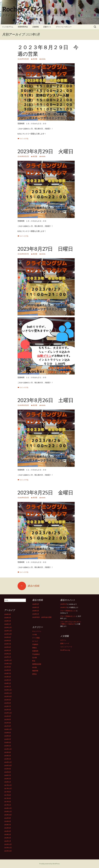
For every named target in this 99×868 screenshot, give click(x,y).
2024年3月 (8, 680)
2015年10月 (8, 851)
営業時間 (35, 651)
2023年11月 (8, 693)
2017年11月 (8, 788)
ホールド (35, 641)
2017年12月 (8, 785)
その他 (34, 635)
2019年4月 (8, 752)
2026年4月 (36, 604)
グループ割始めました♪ (68, 611)
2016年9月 (8, 818)
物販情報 (35, 671)
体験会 (34, 648)
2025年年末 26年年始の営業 (42, 617)
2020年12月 (8, 729)
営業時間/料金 (23, 27)
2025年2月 (8, 654)
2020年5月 (8, 739)
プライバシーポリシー (64, 27)
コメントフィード (66, 647)
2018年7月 (8, 775)
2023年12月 (8, 690)
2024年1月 (8, 687)
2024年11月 (8, 660)
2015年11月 (8, 848)
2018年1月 (8, 782)
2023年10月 (8, 696)
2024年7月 (8, 673)
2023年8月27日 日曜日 (45, 249)
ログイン (63, 640)
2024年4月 (8, 677)
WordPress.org (65, 650)
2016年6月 (8, 828)
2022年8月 (8, 719)
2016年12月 (8, 808)
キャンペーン (37, 631)
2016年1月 (8, 841)
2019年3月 (8, 756)
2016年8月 (8, 821)
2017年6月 (8, 795)
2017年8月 (8, 792)
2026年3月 (36, 607)
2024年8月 (8, 670)
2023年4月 (8, 710)
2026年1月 (36, 614)
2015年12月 (8, 844)
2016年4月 (8, 831)
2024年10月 (8, 664)
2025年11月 (8, 631)
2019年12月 (8, 749)
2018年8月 (8, 772)
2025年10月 (8, 634)
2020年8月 (8, 733)
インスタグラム (8, 27)
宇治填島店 (36, 654)
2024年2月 (8, 683)
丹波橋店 (35, 644)
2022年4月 (8, 723)
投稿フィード (65, 643)
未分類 (35, 59)
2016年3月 (8, 834)
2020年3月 (8, 746)
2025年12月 (8, 627)
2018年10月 (8, 765)
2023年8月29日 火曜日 (46, 152)
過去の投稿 (28, 586)
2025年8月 (8, 641)
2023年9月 (8, 700)
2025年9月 (8, 637)
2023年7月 (8, 706)
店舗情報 (36, 27)
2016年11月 (8, 811)
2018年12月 (8, 762)
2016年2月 (8, 838)
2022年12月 (8, 713)
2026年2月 (36, 611)
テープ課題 (36, 638)
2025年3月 (8, 650)
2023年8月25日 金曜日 (45, 493)
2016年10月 (8, 815)
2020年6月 (8, 736)
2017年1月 (8, 805)
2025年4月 (8, 647)
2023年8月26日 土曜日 (46, 400)
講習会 (34, 674)
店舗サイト (47, 27)
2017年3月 (8, 802)
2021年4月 (8, 726)
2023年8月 (8, 703)
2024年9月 (8, 667)
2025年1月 (64, 604)
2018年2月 (8, 779)
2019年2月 (8, 759)
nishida (43, 59)
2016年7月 (8, 825)
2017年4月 (8, 798)
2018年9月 (8, 769)
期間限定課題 (37, 664)
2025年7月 (8, 644)
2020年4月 (8, 742)
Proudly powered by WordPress (49, 864)
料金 (34, 661)
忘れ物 (34, 658)
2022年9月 (8, 716)
